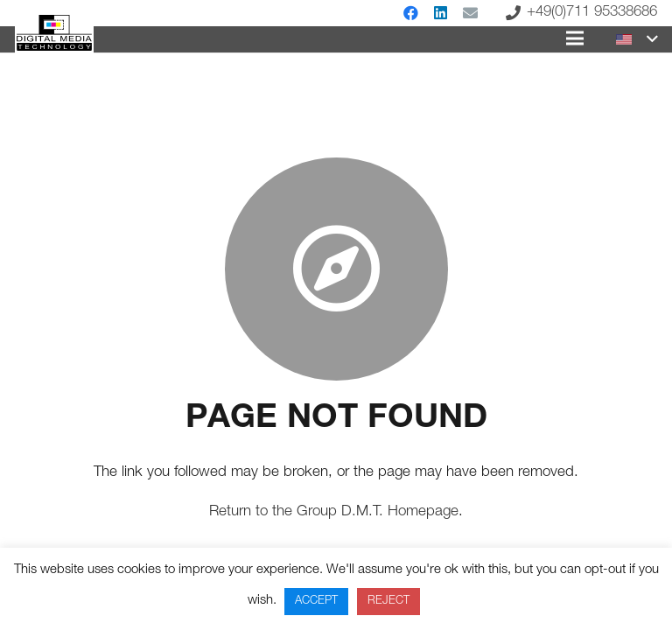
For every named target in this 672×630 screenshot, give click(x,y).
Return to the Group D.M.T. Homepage (334, 512)
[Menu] (574, 38)
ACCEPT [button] (316, 602)
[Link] (54, 33)
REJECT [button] (388, 602)
